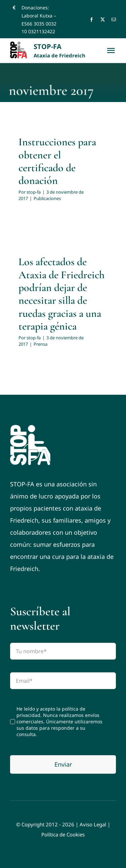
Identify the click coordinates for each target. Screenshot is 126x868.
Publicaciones (47, 198)
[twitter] (103, 20)
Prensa (40, 344)
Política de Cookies (63, 834)
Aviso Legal (93, 824)
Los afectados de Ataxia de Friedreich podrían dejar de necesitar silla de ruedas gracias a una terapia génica (61, 294)
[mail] (114, 20)
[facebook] (92, 20)
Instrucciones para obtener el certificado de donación (57, 161)
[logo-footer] (30, 428)
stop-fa (34, 192)
